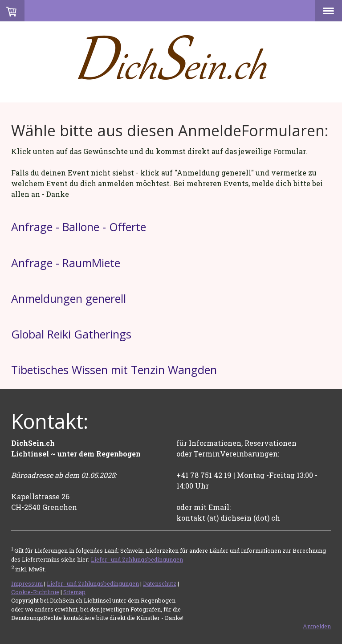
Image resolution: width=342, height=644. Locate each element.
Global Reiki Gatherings (71, 334)
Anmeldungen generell (69, 298)
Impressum (27, 583)
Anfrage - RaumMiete (66, 263)
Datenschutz (160, 583)
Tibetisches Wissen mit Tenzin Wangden (114, 370)
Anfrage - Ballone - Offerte (79, 227)
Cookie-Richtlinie (35, 592)
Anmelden (317, 626)
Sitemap (74, 592)
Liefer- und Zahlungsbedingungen (137, 559)
